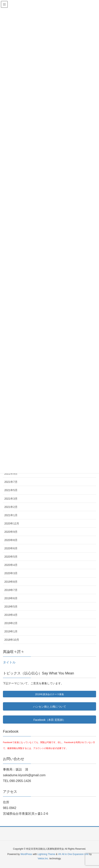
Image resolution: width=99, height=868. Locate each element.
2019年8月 (11, 582)
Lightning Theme (46, 854)
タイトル (9, 662)
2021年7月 (11, 482)
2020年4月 (11, 565)
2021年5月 (11, 490)
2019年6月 (11, 598)
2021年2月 (11, 507)
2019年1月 (11, 631)
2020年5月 (11, 557)
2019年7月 (11, 590)
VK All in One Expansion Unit (73, 854)
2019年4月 (11, 615)
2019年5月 (11, 607)
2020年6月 (11, 548)
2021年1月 (11, 515)
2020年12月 (12, 523)
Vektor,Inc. (43, 859)
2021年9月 (11, 474)
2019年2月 (11, 623)
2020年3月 (11, 573)
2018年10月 (12, 640)
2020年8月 (11, 540)
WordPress (26, 854)
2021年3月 (11, 499)
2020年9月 (11, 532)
